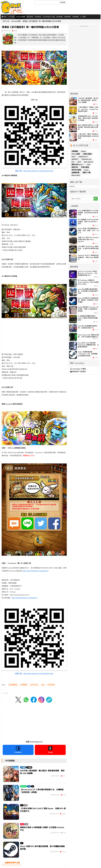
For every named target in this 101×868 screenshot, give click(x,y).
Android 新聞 (21, 17)
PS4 (89, 165)
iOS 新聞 (11, 17)
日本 (22, 824)
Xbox (74, 157)
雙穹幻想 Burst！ (78, 165)
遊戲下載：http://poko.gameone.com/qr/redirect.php (34, 171)
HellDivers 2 (83, 157)
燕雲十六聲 (86, 173)
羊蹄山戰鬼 (85, 167)
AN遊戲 (23, 767)
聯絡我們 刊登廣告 (78, 372)
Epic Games (89, 162)
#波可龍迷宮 (13, 685)
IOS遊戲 (29, 767)
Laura (86, 170)
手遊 (26, 805)
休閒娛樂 (75, 17)
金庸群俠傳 (76, 173)
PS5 (29, 786)
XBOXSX (23, 786)
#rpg (43, 685)
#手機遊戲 (24, 685)
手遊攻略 (38, 17)
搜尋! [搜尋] (63, 2)
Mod (79, 162)
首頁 (4, 17)
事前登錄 (30, 17)
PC (33, 786)
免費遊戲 (75, 151)
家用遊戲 (59, 17)
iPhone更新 (76, 154)
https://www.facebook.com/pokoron (24, 598)
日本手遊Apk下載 (49, 17)
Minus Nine (76, 175)
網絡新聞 (67, 17)
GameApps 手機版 (78, 369)
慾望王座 (75, 167)
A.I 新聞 (83, 17)
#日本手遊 (51, 685)
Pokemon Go (86, 159)
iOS (73, 162)
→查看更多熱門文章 (11, 863)
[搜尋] (46, 2)
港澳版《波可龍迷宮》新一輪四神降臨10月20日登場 (42, 21)
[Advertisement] (33, 339)
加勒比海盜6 (87, 154)
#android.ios (34, 685)
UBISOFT (75, 159)
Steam (83, 151)
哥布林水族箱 (76, 170)
